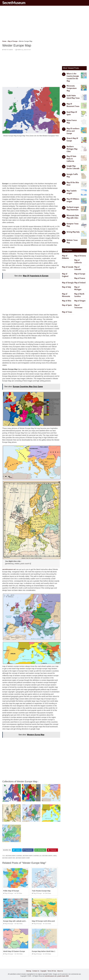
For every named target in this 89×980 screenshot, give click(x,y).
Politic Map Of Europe (11, 891)
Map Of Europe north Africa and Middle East (48, 921)
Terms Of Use (52, 971)
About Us (60, 971)
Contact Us (36, 971)
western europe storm (23, 858)
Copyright (43, 971)
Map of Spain (67, 305)
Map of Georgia (68, 283)
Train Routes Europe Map (41, 891)
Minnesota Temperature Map (72, 88)
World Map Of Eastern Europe (14, 951)
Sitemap (29, 971)
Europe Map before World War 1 (44, 951)
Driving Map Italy (73, 232)
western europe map (9, 858)
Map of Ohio (67, 301)
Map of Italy (66, 287)
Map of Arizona (80, 256)
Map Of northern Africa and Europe (73, 131)
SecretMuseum (14, 3)
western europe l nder (49, 856)
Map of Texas (67, 312)
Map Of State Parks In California (71, 159)
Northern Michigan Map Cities (72, 149)
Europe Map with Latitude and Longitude (18, 921)
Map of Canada (68, 267)
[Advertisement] (44, 24)
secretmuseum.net (9, 569)
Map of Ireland (80, 283)
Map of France (80, 278)
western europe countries (14, 856)
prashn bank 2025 (63, 976)
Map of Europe (8, 50)
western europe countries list (32, 856)
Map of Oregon (80, 301)
